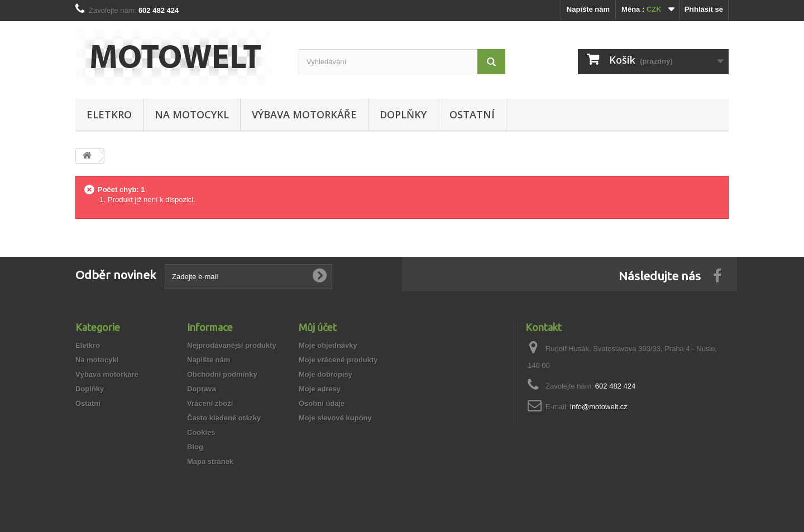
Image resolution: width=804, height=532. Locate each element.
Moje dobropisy (326, 374)
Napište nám (588, 9)
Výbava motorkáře (304, 114)
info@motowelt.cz (599, 407)
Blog (195, 447)
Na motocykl (192, 114)
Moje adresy (320, 389)
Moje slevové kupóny (335, 418)
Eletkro (109, 114)
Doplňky (403, 114)
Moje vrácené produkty (338, 360)
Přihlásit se (704, 9)
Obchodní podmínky (222, 374)
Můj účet (318, 327)
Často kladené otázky (224, 418)
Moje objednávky (328, 345)
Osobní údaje (322, 403)
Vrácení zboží (210, 403)
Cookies (201, 432)
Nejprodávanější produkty (232, 345)
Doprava (202, 389)
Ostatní (472, 114)
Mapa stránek (210, 461)
